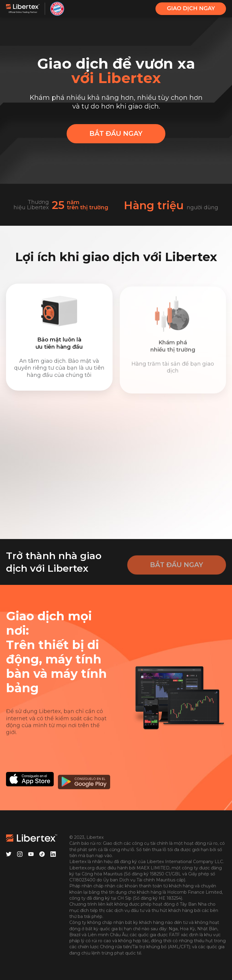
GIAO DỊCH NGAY (191, 8)
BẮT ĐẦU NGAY (116, 134)
